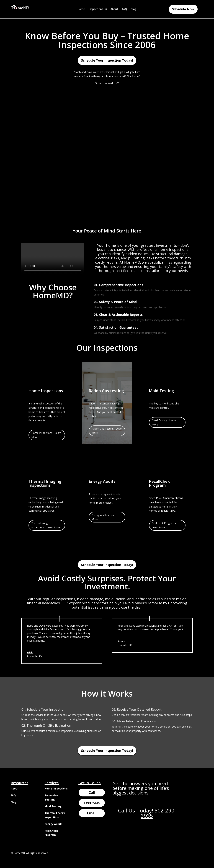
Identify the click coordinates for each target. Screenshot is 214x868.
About (114, 9)
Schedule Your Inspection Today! (107, 60)
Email (92, 813)
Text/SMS (92, 803)
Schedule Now (183, 9)
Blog (134, 9)
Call (92, 792)
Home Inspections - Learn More (46, 435)
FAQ (124, 9)
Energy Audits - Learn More (104, 517)
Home (81, 9)
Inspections (96, 9)
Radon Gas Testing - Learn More (107, 431)
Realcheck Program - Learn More (164, 525)
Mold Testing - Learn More (164, 422)
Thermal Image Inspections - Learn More (46, 525)
